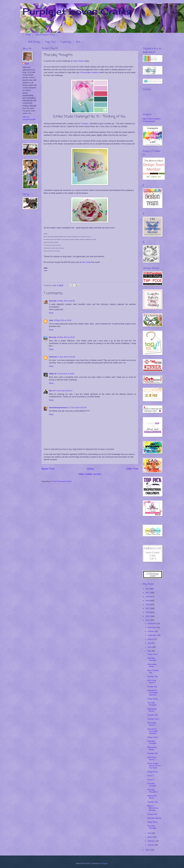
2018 (148, 604)
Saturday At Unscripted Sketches (152, 693)
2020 (148, 597)
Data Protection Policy (45, 35)
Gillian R (53, 374)
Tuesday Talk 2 (153, 719)
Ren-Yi (52, 391)
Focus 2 (150, 776)
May (150, 651)
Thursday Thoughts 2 (153, 791)
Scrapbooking (66, 42)
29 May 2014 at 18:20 (63, 320)
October (151, 631)
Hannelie (53, 301)
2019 (148, 601)
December (152, 623)
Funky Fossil (50, 42)
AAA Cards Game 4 (152, 682)
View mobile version (90, 474)
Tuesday (85, 124)
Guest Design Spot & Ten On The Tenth (154, 766)
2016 (148, 612)
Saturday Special (154, 818)
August (151, 639)
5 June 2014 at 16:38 (66, 357)
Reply (51, 313)
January (151, 845)
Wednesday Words (152, 665)
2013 (148, 850)
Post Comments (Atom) (62, 481)
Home (28, 35)
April (150, 833)
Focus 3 (150, 780)
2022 (148, 589)
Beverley (53, 337)
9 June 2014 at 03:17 (64, 391)
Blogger (105, 863)
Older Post (132, 469)
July (150, 643)
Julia (51, 320)
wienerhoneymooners (58, 408)
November (152, 627)
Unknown (53, 357)
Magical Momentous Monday (153, 808)
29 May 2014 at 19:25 (66, 337)
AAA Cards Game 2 (152, 758)
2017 (148, 608)
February (152, 841)
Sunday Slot (152, 687)
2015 (148, 616)
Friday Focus (152, 654)
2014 (148, 620)
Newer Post (48, 469)
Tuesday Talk (153, 677)
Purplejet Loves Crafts (77, 11)
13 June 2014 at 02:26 (78, 408)
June (150, 647)
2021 (148, 593)
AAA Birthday (34, 42)
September (152, 635)
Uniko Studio (78, 61)
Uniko (78, 42)
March (150, 837)
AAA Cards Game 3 (152, 724)
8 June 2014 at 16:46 (66, 374)
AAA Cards (86, 262)
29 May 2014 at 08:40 (66, 301)
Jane (27, 64)
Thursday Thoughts (152, 659)
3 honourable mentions (89, 72)
